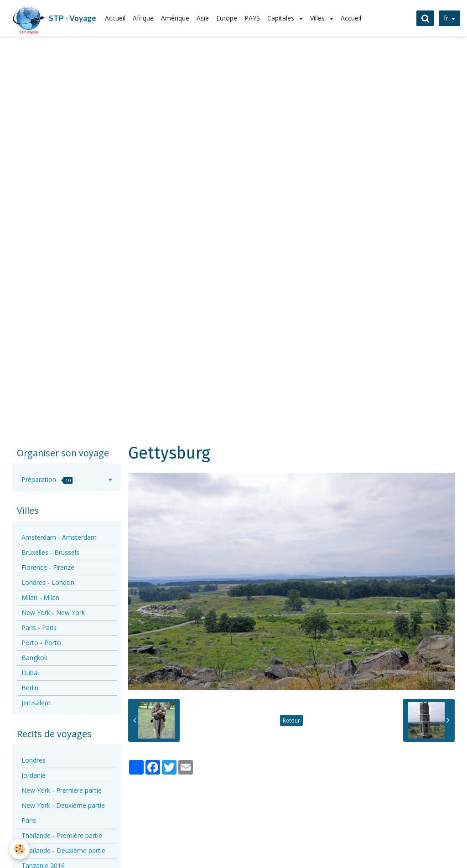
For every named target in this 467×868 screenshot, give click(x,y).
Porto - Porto (41, 643)
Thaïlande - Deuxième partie (63, 850)
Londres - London (48, 582)
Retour (291, 720)
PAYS (252, 18)
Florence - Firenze (48, 567)
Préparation (47, 479)
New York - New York (53, 612)
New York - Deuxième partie (63, 805)
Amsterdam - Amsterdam (59, 537)
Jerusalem (36, 703)
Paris (29, 820)
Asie (203, 18)
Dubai (30, 673)
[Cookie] (19, 849)
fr (445, 18)
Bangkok (34, 658)
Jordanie (34, 775)
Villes (318, 18)
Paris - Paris (39, 628)
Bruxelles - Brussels (50, 552)
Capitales (282, 18)
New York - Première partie (62, 790)
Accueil (115, 18)
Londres (34, 760)
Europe (227, 18)
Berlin (30, 688)
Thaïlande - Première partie (62, 835)
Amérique (175, 18)
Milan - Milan (40, 597)
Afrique (143, 18)
